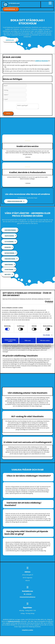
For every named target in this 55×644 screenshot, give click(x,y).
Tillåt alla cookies (45, 340)
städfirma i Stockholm (42, 61)
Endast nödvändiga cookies (10, 341)
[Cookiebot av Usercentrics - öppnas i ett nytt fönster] (46, 302)
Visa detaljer (46, 335)
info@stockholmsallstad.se (27, 597)
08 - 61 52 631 (27, 594)
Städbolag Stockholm (14, 621)
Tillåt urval (28, 340)
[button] (11, 9)
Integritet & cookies (27, 630)
